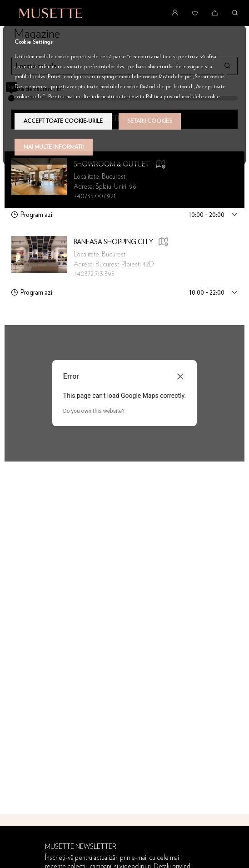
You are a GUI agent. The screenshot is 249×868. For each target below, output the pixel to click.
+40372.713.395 (94, 274)
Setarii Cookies (150, 121)
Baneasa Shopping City (113, 242)
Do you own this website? (94, 411)
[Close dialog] (180, 376)
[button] (163, 243)
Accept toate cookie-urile (63, 121)
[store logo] (51, 13)
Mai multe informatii (54, 147)
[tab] (124, 215)
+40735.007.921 (95, 196)
